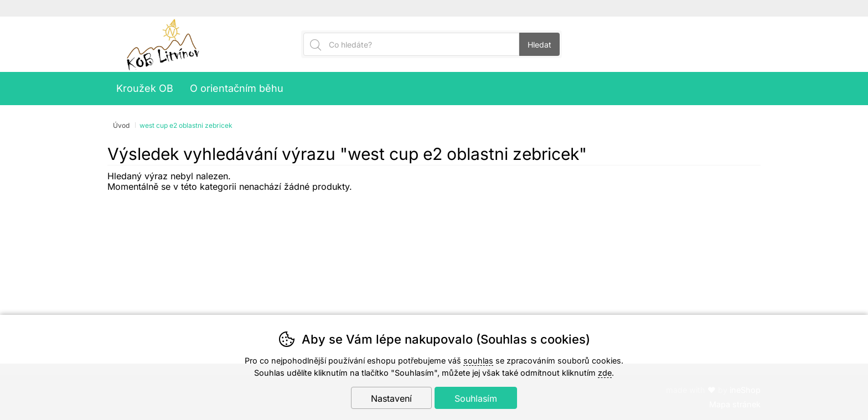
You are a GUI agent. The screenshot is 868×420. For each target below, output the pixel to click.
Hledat (539, 45)
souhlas (478, 361)
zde (605, 373)
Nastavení (391, 398)
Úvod (121, 125)
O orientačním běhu (237, 88)
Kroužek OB (145, 88)
